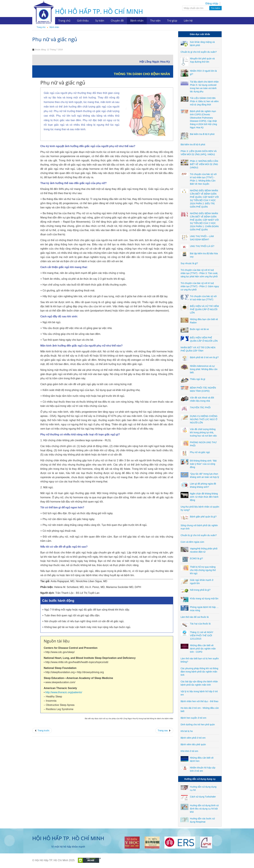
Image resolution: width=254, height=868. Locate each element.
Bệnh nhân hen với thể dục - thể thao (199, 701)
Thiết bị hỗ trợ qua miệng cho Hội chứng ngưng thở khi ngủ (203, 570)
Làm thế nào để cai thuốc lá (195, 617)
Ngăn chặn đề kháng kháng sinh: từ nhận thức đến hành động (204, 497)
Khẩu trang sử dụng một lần (204, 599)
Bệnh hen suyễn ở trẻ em (193, 718)
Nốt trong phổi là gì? (200, 590)
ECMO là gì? (196, 558)
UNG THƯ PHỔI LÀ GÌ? (202, 246)
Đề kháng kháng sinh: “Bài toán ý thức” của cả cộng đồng (203, 464)
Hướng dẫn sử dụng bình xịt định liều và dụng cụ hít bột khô (204, 809)
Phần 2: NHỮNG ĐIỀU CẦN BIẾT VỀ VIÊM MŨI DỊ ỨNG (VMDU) (204, 164)
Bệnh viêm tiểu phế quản (193, 744)
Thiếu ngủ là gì (198, 379)
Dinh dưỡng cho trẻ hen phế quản (198, 724)
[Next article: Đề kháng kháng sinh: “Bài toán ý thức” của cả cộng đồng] (164, 730)
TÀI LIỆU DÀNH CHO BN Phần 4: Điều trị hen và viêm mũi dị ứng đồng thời (204, 101)
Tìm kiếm (215, 8)
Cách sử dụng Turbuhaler (203, 797)
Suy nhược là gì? (189, 263)
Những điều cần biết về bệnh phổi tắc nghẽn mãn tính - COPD (203, 649)
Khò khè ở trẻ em (189, 751)
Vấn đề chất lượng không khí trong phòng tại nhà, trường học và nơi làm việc (204, 432)
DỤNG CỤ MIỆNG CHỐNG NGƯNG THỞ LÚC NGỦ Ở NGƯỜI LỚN (204, 419)
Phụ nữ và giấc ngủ (55, 39)
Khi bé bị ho (187, 731)
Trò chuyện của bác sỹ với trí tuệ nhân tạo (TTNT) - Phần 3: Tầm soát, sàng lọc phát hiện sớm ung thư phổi (199, 273)
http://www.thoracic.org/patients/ (64, 692)
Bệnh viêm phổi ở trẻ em (193, 738)
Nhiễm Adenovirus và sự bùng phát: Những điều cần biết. (204, 369)
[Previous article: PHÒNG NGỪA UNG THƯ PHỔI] (42, 730)
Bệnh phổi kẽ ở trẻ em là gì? (204, 357)
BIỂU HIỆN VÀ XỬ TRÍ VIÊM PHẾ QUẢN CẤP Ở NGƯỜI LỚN (204, 309)
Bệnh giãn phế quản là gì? (203, 517)
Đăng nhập (212, 3)
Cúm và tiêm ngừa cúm (192, 542)
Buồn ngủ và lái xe (199, 329)
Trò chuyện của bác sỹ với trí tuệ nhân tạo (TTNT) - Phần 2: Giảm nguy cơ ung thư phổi (200, 286)
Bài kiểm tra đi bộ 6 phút (202, 134)
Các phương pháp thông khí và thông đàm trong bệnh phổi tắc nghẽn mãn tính (199, 672)
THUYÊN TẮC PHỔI (200, 407)
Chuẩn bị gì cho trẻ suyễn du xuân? (199, 52)
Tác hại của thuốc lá (200, 624)
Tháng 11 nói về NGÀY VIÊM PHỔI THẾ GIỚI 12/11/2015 (202, 635)
